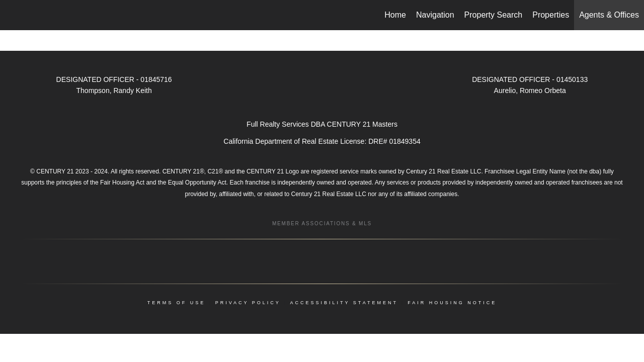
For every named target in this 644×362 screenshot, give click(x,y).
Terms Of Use (177, 303)
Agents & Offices (609, 15)
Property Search (494, 15)
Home (395, 15)
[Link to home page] (13, 15)
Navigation (435, 15)
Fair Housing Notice (452, 303)
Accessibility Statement (344, 303)
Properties (551, 15)
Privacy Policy (248, 303)
